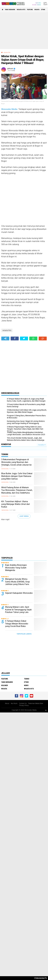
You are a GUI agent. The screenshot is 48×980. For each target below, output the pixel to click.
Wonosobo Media (9, 109)
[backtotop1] (46, 710)
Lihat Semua (24, 516)
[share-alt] (5, 338)
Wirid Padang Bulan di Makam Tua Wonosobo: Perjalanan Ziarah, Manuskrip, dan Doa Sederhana (17, 490)
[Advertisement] (24, 31)
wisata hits (21, 10)
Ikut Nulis (14, 703)
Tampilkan (42, 445)
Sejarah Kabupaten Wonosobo (19, 593)
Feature (30, 10)
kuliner (5, 685)
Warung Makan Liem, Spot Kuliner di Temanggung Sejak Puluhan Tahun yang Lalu (18, 610)
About (7, 703)
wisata (37, 10)
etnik (43, 10)
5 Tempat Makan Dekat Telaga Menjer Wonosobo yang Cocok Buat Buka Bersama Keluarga (17, 625)
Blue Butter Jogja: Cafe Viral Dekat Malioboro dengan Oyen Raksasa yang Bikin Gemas (17, 476)
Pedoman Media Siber (36, 703)
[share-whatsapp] (33, 338)
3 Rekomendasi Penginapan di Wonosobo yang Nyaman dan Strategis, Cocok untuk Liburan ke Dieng (16, 463)
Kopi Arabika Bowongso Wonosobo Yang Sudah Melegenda (16, 568)
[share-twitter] (24, 338)
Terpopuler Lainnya (24, 634)
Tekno (27, 679)
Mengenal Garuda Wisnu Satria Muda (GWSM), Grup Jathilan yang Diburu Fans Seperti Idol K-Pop (17, 583)
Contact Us (23, 703)
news (26, 685)
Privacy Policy (24, 705)
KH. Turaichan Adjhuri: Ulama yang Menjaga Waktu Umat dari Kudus (16, 504)
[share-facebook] (15, 338)
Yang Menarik (10, 10)
